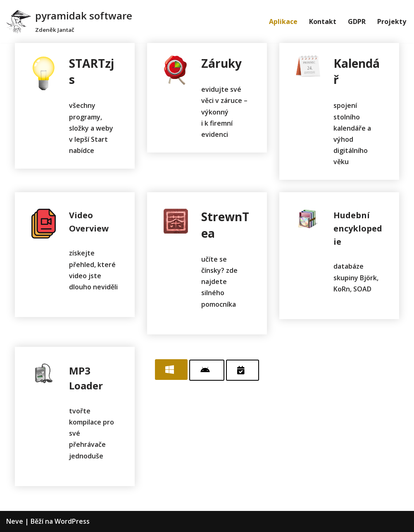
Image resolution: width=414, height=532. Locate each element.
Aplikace (283, 21)
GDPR (357, 21)
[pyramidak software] (69, 21)
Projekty (392, 21)
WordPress (72, 521)
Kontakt (323, 21)
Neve (15, 521)
